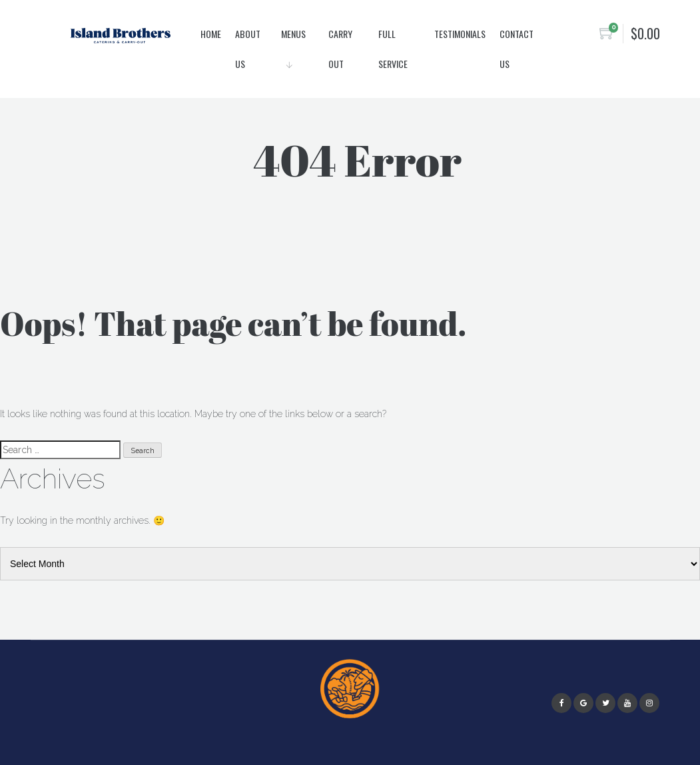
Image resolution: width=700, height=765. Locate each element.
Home (211, 34)
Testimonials (460, 34)
